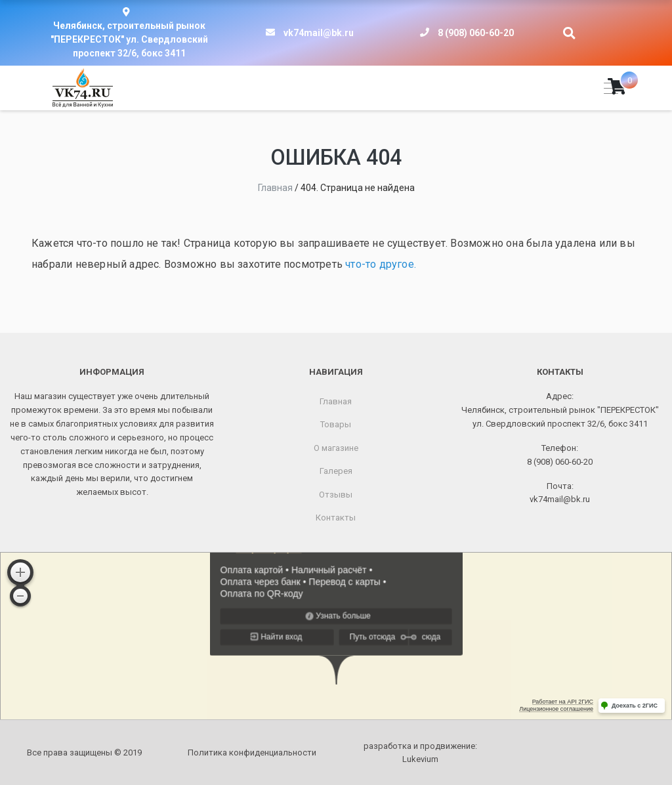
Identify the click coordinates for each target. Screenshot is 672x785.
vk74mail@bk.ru (319, 33)
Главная (336, 401)
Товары (336, 424)
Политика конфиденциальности (252, 753)
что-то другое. (381, 264)
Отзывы (336, 495)
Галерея (336, 471)
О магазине (336, 448)
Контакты (336, 518)
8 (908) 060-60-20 (476, 33)
